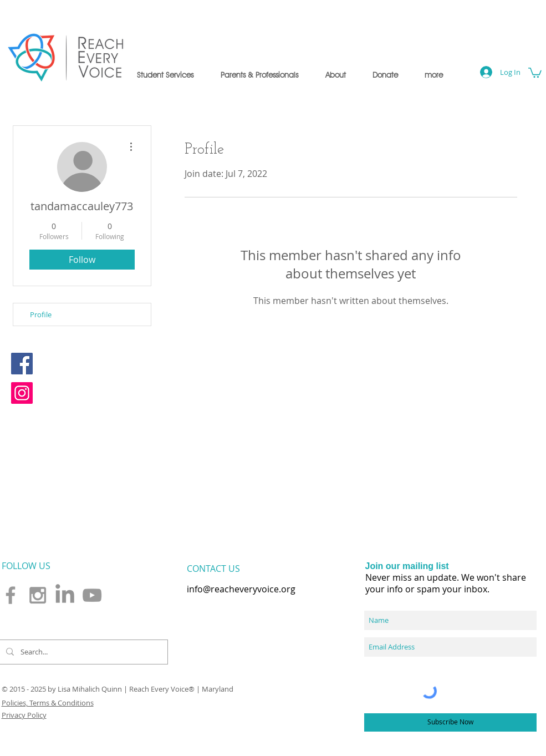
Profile (41, 314)
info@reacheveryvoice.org (241, 589)
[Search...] (82, 652)
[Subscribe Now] (450, 722)
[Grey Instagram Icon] (38, 595)
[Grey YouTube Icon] (92, 595)
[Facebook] (22, 364)
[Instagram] (22, 393)
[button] (165, 75)
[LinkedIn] (65, 595)
